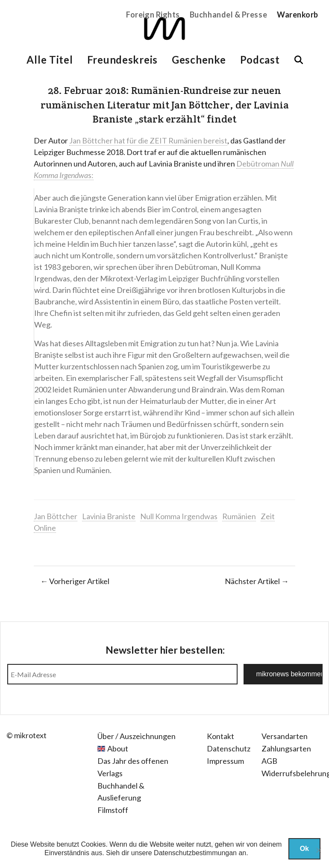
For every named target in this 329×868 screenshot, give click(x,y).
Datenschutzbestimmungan (195, 853)
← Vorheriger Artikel (75, 581)
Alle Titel (50, 60)
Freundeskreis (122, 60)
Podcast (260, 60)
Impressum (225, 761)
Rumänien (239, 516)
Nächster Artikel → (257, 581)
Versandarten (285, 736)
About (118, 748)
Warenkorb (298, 15)
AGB (269, 761)
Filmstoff (113, 810)
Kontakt (220, 736)
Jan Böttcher (56, 516)
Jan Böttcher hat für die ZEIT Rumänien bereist (148, 140)
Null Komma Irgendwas (179, 516)
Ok (304, 849)
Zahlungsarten (286, 748)
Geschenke (199, 60)
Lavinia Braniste (109, 516)
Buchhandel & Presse (228, 15)
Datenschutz (229, 748)
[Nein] (318, 850)
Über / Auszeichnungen (137, 736)
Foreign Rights (153, 15)
